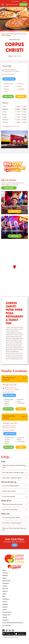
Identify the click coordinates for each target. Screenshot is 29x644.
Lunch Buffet (21, 89)
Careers (5, 610)
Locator (7, 34)
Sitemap (5, 617)
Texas (20, 34)
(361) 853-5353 (9, 392)
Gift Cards (5, 589)
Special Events (6, 581)
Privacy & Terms (7, 612)
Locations (5, 573)
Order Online (8, 96)
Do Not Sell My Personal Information (13, 623)
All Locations (14, 34)
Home (3, 34)
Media (4, 594)
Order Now (23, 4)
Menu (4, 570)
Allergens (5, 604)
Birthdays (5, 575)
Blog (4, 596)
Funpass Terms (7, 615)
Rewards (5, 607)
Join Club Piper (7, 625)
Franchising (6, 599)
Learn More (15, 211)
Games (4, 578)
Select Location (15, 1)
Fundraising (20, 84)
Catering (5, 586)
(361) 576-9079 (9, 430)
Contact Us (6, 620)
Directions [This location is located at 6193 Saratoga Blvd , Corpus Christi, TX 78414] (21, 96)
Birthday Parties (9, 84)
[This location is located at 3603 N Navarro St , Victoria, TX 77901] (16, 427)
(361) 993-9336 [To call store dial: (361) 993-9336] (9, 74)
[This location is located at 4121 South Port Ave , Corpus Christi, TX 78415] (15, 388)
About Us (5, 591)
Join (14, 545)
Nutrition (5, 602)
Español (25, 1)
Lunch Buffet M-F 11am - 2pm (11, 126)
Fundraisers (6, 583)
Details (21, 409)
